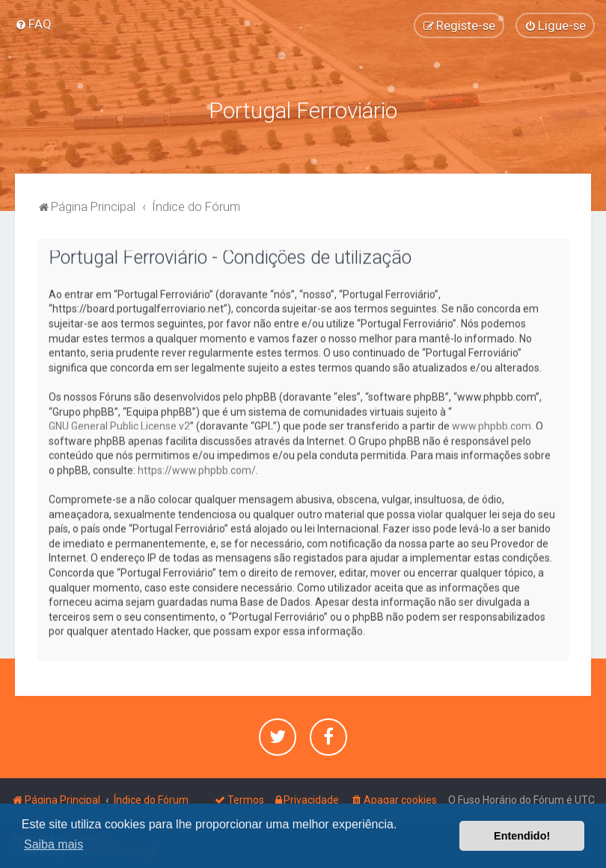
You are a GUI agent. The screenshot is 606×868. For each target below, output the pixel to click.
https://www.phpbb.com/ (197, 468)
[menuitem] (33, 24)
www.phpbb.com (492, 425)
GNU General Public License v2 (119, 425)
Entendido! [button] (522, 836)
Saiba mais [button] (53, 844)
